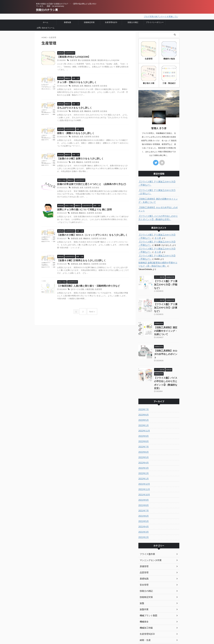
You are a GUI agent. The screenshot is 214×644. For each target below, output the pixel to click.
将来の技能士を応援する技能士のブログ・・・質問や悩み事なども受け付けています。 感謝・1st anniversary (55, 629)
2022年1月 (143, 451)
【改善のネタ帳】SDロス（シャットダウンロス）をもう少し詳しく (90, 236)
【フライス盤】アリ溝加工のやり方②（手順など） (158, 182)
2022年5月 (143, 430)
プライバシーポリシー (155, 22)
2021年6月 (143, 488)
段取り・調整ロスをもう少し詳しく (75, 134)
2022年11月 (144, 403)
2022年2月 (143, 446)
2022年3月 (143, 440)
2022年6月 (143, 424)
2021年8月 (143, 478)
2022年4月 (143, 435)
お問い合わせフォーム (46, 28)
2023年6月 (143, 387)
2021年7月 (143, 483)
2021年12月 (144, 456)
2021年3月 (143, 504)
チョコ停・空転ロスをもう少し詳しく (76, 82)
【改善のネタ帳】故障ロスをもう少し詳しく (79, 159)
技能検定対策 (89, 22)
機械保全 (87, 86)
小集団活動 (88, 291)
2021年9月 (143, 472)
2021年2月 (143, 510)
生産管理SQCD (111, 22)
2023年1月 (143, 398)
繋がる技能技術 (83, 60)
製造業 (92, 60)
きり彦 (148, 234)
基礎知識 (67, 22)
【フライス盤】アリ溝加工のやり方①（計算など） (158, 191)
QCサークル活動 (77, 291)
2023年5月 (143, 392)
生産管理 (73, 60)
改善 (81, 86)
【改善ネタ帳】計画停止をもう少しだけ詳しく (80, 262)
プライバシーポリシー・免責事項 (93, 627)
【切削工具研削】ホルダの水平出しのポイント (158, 206)
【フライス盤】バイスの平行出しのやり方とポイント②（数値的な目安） (158, 213)
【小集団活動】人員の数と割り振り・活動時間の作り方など (87, 287)
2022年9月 (143, 408)
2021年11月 (144, 462)
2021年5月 (143, 494)
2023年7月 (143, 382)
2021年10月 (144, 467)
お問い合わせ (84, 631)
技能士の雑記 (133, 22)
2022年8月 (143, 414)
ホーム (46, 22)
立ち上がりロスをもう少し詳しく (74, 108)
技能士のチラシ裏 (47, 10)
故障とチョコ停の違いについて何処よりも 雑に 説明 (83, 211)
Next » (91, 312)
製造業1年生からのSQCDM (106, 60)
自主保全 (102, 86)
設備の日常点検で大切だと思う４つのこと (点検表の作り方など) (90, 185)
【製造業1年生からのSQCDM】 (73, 57)
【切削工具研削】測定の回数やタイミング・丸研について (158, 200)
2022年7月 (143, 419)
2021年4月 (143, 499)
